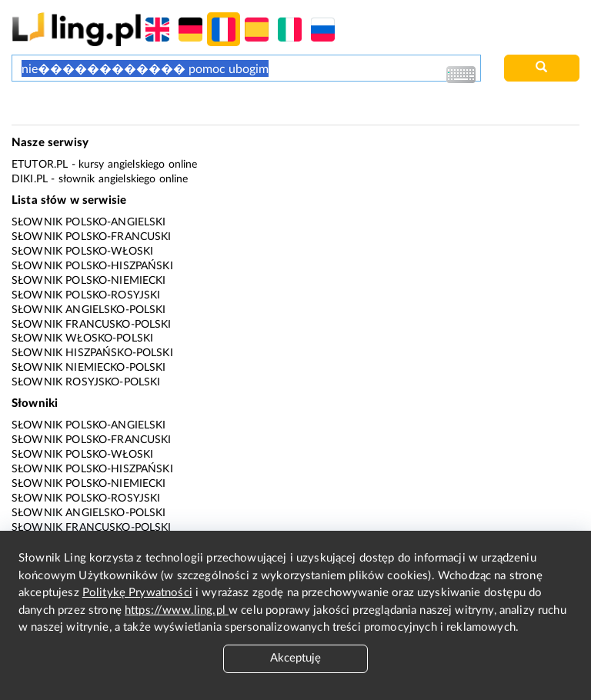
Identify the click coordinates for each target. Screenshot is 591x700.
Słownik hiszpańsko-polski (92, 353)
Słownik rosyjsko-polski (86, 382)
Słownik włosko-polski (82, 338)
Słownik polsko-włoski (82, 252)
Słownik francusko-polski (92, 325)
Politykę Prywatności (137, 593)
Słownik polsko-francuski (92, 237)
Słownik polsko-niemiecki (89, 281)
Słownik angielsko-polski (89, 310)
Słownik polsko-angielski (89, 222)
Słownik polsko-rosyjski (86, 295)
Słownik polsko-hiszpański (92, 266)
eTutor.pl (40, 165)
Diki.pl (30, 179)
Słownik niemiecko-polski (89, 368)
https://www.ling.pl (177, 610)
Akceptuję (295, 658)
